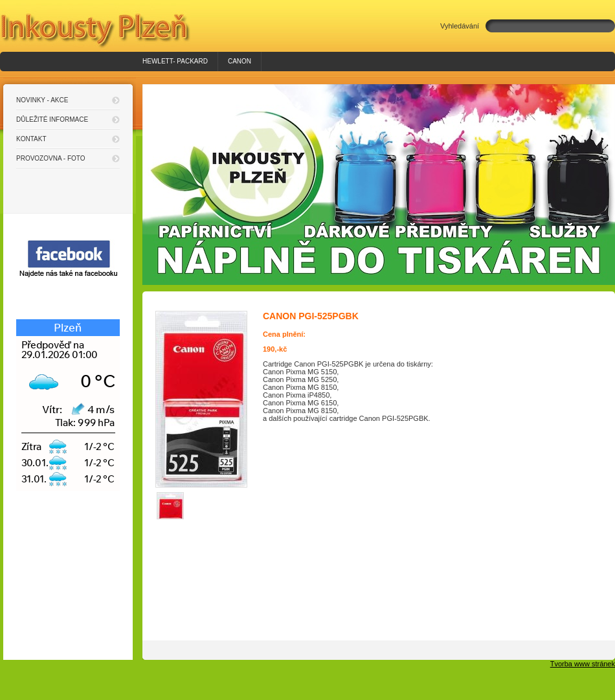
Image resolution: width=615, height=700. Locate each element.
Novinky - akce (42, 100)
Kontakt (31, 139)
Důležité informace (52, 119)
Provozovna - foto (51, 158)
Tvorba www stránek (583, 664)
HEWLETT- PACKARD (175, 61)
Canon (240, 61)
